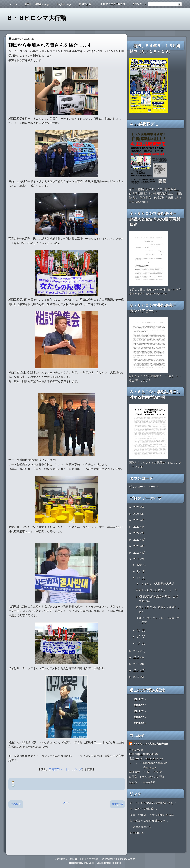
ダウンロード (139, 4)
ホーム (14, 4)
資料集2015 (140, 717)
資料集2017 (140, 705)
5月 (139, 643)
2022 (137, 533)
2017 (137, 651)
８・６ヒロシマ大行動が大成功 (155, 584)
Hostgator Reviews (78, 863)
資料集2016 (140, 711)
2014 (137, 670)
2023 (137, 527)
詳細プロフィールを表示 (142, 782)
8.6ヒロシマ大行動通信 (113, 4)
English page (64, 4)
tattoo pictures (114, 863)
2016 (137, 657)
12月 (140, 565)
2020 (137, 546)
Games (92, 863)
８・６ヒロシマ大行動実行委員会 (151, 744)
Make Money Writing (124, 859)
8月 (139, 578)
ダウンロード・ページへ (144, 487)
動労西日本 (137, 833)
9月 (139, 571)
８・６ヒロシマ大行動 (36, 18)
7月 (139, 630)
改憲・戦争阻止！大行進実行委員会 (152, 815)
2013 (137, 677)
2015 (137, 664)
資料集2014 (140, 723)
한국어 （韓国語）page (37, 4)
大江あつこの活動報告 (144, 809)
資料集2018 (140, 699)
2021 (137, 540)
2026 (137, 507)
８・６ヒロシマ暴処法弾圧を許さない (153, 803)
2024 (137, 520)
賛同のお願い (86, 4)
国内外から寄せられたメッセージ (156, 590)
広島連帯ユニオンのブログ (65, 769)
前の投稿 (117, 804)
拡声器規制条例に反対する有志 (149, 821)
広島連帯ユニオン (141, 827)
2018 (137, 559)
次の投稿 (16, 804)
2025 (137, 514)
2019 (137, 553)
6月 (139, 637)
